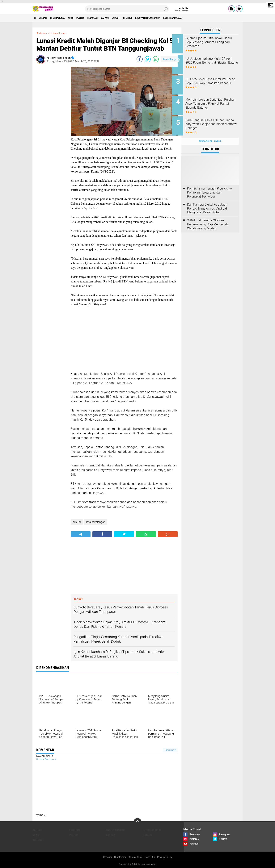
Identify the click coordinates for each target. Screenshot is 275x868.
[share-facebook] (140, 59)
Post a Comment (46, 759)
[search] (127, 9)
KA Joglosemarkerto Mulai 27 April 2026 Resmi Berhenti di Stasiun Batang (215, 61)
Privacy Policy (167, 857)
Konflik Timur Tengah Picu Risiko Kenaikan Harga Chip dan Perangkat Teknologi (209, 185)
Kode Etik (150, 857)
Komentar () (169, 59)
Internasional (64, 18)
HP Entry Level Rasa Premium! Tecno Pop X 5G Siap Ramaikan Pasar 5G (215, 81)
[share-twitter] (148, 59)
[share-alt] (81, 534)
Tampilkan (170, 750)
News (81, 18)
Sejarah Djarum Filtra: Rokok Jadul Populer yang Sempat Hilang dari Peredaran (214, 42)
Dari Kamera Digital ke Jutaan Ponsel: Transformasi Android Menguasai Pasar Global (207, 201)
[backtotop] (137, 822)
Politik (93, 18)
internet (152, 18)
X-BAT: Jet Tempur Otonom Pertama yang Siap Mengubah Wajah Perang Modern (208, 217)
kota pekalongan (206, 18)
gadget (137, 18)
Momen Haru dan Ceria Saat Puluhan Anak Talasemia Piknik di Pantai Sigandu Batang (214, 102)
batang (124, 18)
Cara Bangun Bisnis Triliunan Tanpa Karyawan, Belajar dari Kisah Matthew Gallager (215, 119)
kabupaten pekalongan (177, 18)
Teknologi (109, 18)
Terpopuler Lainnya (210, 134)
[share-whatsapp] (156, 59)
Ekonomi (75, 830)
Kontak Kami (135, 857)
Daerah (46, 18)
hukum (45, 33)
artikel (111, 835)
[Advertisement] (52, 124)
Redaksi (105, 857)
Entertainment (116, 830)
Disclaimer (118, 857)
